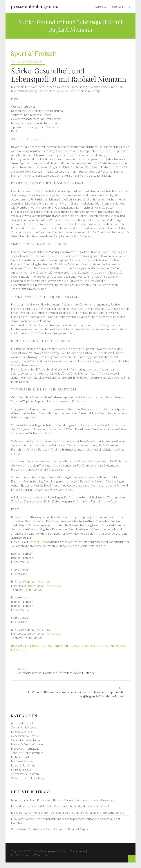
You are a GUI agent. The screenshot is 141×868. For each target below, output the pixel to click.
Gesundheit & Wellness (26, 740)
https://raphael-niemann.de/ (44, 586)
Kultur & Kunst (20, 757)
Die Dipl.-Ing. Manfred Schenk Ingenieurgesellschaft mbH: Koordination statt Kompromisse (68, 812)
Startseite (100, 7)
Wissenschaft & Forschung (27, 778)
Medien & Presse (22, 761)
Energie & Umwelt (22, 732)
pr (12, 62)
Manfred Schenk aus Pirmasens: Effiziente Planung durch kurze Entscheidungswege (63, 800)
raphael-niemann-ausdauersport (68, 646)
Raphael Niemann (66, 91)
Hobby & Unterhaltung (25, 748)
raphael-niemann (25, 646)
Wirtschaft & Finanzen (25, 774)
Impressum (117, 7)
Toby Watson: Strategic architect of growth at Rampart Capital (50, 829)
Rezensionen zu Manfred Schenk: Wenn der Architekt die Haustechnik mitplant (60, 806)
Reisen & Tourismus (23, 765)
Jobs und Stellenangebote (27, 753)
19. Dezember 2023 (30, 62)
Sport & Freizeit (34, 54)
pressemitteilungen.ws (35, 6)
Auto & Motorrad (22, 723)
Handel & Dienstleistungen (28, 744)
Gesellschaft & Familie (25, 736)
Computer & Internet (24, 727)
